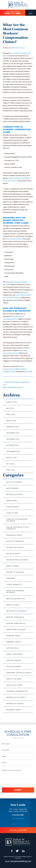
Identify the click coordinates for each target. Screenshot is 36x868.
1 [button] (14, 824)
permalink (29, 372)
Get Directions (18, 818)
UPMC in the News (14, 679)
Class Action (12, 513)
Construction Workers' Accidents (17, 520)
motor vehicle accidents (23, 295)
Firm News (11, 578)
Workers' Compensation (17, 691)
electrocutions (12, 181)
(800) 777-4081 (13, 13)
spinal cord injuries (15, 178)
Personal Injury (13, 636)
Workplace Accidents (16, 697)
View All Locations (18, 830)
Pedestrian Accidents (16, 630)
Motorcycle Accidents (16, 611)
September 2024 (13, 451)
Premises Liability (14, 642)
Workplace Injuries (15, 704)
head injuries (26, 178)
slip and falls (24, 292)
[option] (18, 811)
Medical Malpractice (16, 599)
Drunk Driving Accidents (17, 560)
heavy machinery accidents (12, 298)
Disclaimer (18, 858)
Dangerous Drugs (14, 535)
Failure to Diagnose (15, 572)
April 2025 (11, 414)
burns (5, 181)
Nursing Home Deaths (16, 623)
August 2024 (12, 458)
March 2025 (11, 421)
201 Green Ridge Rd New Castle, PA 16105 (18, 810)
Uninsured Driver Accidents (19, 673)
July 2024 (10, 464)
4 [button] (20, 824)
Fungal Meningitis (14, 585)
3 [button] (18, 824)
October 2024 (12, 445)
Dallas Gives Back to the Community (17, 528)
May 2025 (10, 408)
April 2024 (11, 470)
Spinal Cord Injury (15, 654)
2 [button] (16, 824)
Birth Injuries (12, 488)
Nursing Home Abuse (15, 617)
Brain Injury (12, 501)
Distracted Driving (15, 548)
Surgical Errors (14, 660)
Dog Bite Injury (13, 554)
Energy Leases (13, 566)
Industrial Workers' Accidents (15, 592)
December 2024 (13, 433)
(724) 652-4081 (18, 815)
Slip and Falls (12, 648)
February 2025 (13, 427)
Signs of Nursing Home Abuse (14, 387)
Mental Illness (13, 605)
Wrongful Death (14, 710)
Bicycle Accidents (14, 482)
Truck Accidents (14, 667)
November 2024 (13, 439)
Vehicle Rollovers (14, 685)
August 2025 (12, 402)
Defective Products (15, 541)
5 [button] (22, 824)
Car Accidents (13, 507)
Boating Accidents (15, 494)
